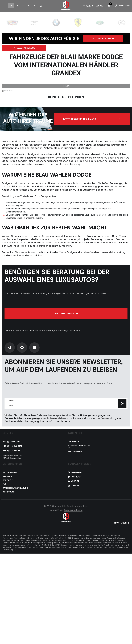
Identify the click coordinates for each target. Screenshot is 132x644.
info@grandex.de (12, 442)
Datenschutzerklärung (15, 488)
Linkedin (75, 486)
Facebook (76, 477)
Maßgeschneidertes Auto (79, 447)
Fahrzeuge (74, 442)
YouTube (75, 482)
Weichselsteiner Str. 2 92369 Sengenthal (14, 457)
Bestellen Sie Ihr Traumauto (105, 119)
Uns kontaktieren (66, 314)
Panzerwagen (75, 452)
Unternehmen (10, 473)
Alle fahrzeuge (32, 48)
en (17, 6)
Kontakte (8, 481)
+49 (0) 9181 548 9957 (12, 447)
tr (35, 6)
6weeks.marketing (73, 511)
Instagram (76, 473)
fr (23, 6)
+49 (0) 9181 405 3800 (12, 451)
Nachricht (8, 477)
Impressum (8, 492)
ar (29, 6)
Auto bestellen (103, 39)
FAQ (4, 485)
